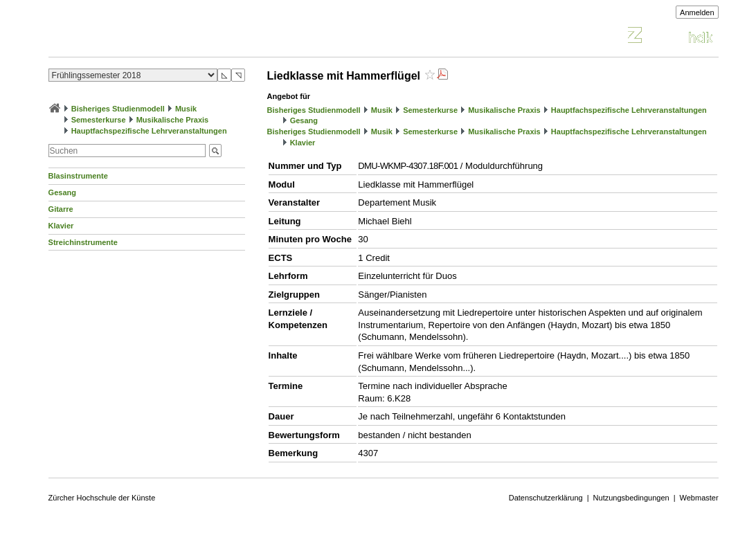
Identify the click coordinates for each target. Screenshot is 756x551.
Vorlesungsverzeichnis (150, 37)
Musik (186, 109)
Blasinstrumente (78, 176)
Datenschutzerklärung (546, 498)
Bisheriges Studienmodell (118, 109)
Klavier (61, 226)
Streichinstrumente (83, 242)
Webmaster (699, 498)
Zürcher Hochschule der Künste (102, 498)
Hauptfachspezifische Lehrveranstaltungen (149, 131)
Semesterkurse (99, 120)
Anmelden (697, 12)
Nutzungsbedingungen (631, 498)
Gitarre (61, 209)
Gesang (62, 192)
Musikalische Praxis (173, 120)
